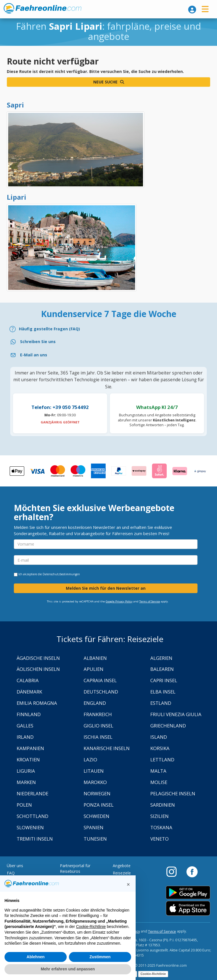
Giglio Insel (98, 726)
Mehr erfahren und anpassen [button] (68, 969)
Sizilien (160, 816)
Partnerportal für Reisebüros (75, 868)
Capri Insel (164, 680)
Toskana (161, 827)
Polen (24, 805)
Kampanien (30, 748)
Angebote (122, 866)
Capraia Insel (100, 680)
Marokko (95, 782)
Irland (25, 737)
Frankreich (98, 714)
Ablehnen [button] (36, 957)
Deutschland (101, 692)
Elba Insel (163, 692)
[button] (128, 884)
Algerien (161, 658)
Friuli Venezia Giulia (176, 714)
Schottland (32, 816)
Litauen (94, 771)
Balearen (162, 669)
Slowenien (30, 827)
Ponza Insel (99, 805)
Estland (161, 703)
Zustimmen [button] (100, 957)
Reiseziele (122, 873)
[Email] (108, 355)
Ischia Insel (98, 737)
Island (159, 737)
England (95, 703)
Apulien (94, 669)
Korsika (160, 748)
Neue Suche (109, 82)
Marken (26, 782)
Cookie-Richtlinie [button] (91, 927)
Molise (159, 782)
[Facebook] (192, 871)
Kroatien (28, 760)
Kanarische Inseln (107, 748)
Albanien (95, 658)
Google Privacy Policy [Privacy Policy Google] (119, 601)
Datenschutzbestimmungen (61, 574)
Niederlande (32, 793)
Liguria (26, 771)
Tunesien (95, 839)
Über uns (15, 866)
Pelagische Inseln (173, 793)
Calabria (28, 680)
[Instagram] (174, 871)
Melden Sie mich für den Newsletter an (106, 588)
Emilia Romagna (37, 703)
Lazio (90, 760)
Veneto (160, 839)
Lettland (162, 760)
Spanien (94, 827)
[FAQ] (108, 329)
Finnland (29, 714)
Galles (25, 726)
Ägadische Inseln (38, 658)
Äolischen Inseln (38, 669)
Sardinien (163, 805)
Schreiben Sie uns (38, 342)
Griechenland (168, 726)
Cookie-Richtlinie (153, 974)
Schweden (96, 816)
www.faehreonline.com (43, 8)
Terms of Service (150, 601)
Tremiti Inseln (35, 839)
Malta (158, 771)
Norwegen (97, 793)
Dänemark (29, 692)
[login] (192, 10)
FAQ (11, 873)
